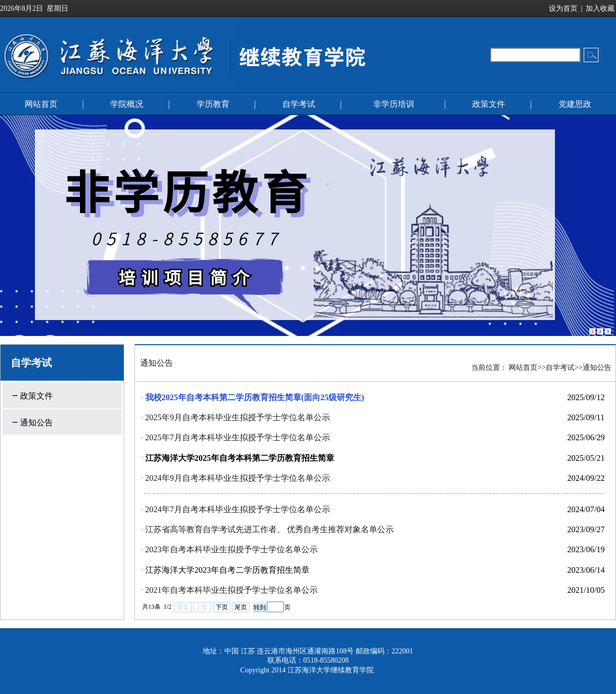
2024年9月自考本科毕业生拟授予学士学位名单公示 (238, 478)
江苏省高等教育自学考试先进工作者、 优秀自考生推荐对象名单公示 (269, 529)
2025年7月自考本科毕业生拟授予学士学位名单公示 (238, 437)
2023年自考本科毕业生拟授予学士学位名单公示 (232, 549)
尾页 (241, 607)
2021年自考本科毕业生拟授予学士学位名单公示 (232, 590)
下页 (222, 607)
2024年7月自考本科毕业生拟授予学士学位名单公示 (238, 509)
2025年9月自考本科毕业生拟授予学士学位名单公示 (238, 417)
